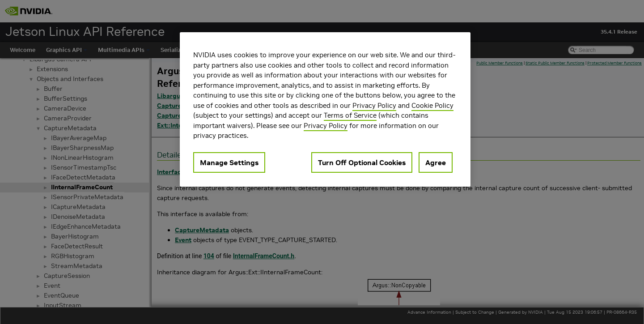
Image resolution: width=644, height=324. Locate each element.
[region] (325, 109)
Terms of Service (350, 115)
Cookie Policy (432, 105)
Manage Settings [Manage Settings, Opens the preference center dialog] (229, 162)
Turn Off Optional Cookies (362, 162)
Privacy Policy (374, 105)
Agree (436, 162)
